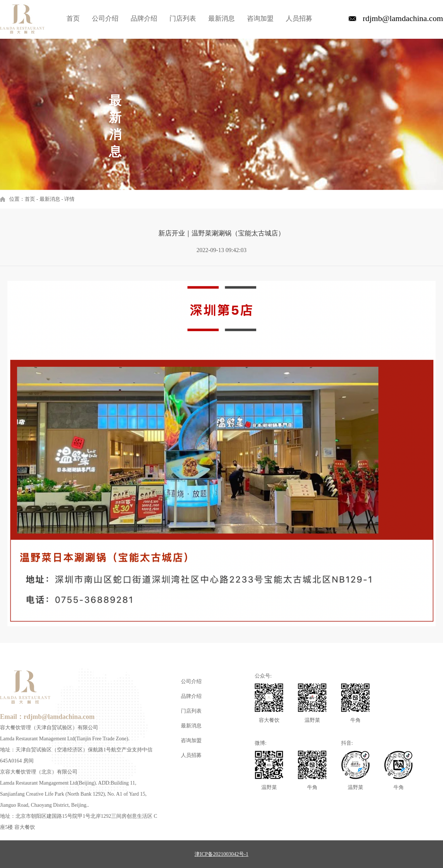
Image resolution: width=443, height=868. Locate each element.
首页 (73, 18)
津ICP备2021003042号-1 (221, 854)
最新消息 (221, 18)
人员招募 (299, 18)
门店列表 (183, 18)
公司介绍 (105, 18)
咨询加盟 (260, 18)
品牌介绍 (144, 18)
